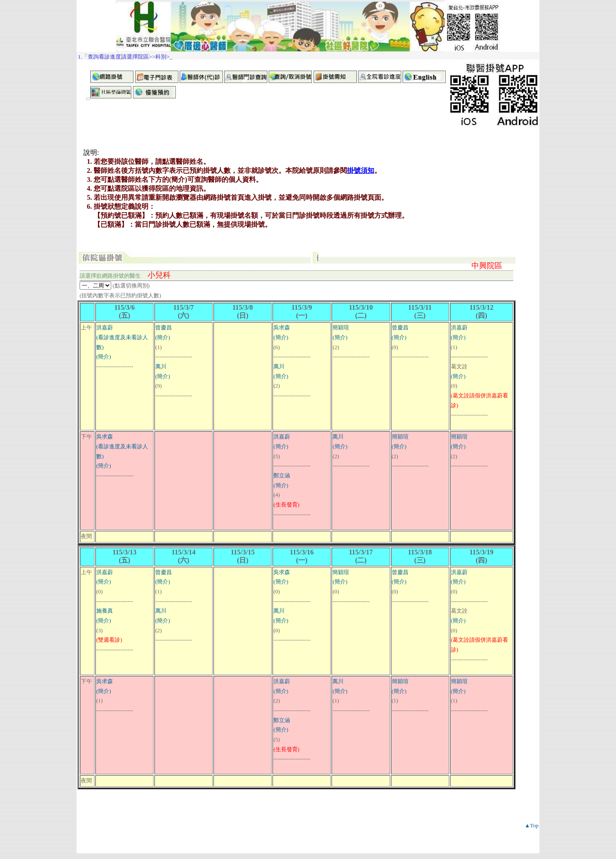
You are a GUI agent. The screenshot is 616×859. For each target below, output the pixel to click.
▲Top (532, 825)
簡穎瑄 (341, 327)
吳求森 (282, 327)
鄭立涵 (282, 475)
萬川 (161, 366)
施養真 (105, 611)
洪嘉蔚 (105, 327)
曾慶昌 (164, 327)
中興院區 (487, 266)
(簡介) (104, 357)
